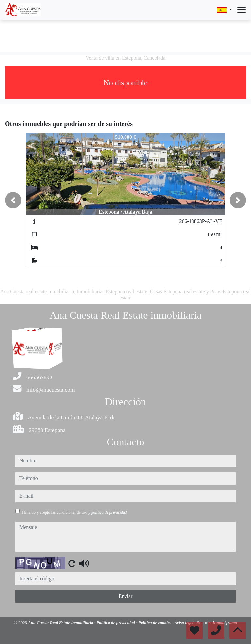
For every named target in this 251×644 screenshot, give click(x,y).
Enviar (126, 596)
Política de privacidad (116, 623)
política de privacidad (109, 512)
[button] (13, 200)
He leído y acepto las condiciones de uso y (74, 512)
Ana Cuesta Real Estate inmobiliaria (61, 623)
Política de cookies (155, 623)
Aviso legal (185, 623)
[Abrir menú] (242, 10)
